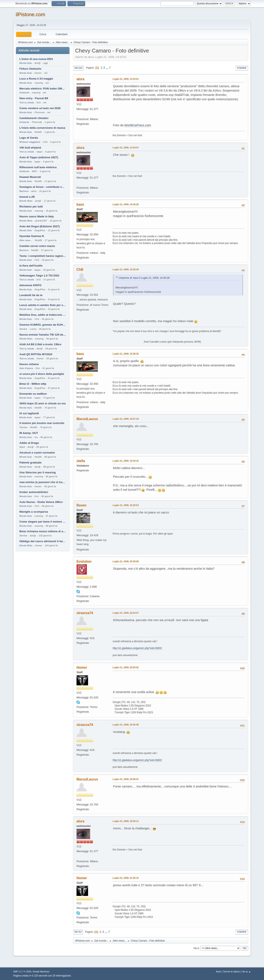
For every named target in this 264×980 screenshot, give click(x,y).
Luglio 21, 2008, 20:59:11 (126, 821)
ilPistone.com (30, 14)
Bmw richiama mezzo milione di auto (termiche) (43, 531)
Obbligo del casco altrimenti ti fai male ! (43, 541)
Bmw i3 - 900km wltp (33, 384)
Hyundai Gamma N (32, 236)
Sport (22, 447)
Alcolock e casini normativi (37, 453)
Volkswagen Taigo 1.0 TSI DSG (39, 276)
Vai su (78, 932)
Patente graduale (30, 463)
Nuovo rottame (29, 364)
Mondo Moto (26, 201)
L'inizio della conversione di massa (42, 128)
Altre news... (26, 240)
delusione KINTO (30, 285)
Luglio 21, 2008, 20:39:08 (126, 561)
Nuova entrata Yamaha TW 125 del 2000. (43, 335)
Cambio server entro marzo (37, 246)
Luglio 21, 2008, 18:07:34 (126, 419)
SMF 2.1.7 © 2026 (22, 972)
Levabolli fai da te (31, 295)
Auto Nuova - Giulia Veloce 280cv (41, 502)
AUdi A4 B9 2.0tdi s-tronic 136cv (40, 344)
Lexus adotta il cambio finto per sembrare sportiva (43, 305)
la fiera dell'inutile (31, 266)
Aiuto (219, 972)
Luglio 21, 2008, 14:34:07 (126, 148)
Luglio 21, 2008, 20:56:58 (126, 725)
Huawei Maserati (30, 177)
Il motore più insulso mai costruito (42, 423)
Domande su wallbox (33, 394)
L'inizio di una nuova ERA (36, 59)
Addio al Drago (29, 443)
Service (23, 329)
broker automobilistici (34, 492)
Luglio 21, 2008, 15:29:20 (126, 269)
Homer (82, 667)
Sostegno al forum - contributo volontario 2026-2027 (43, 187)
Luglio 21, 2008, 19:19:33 (126, 461)
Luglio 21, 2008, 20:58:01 (126, 779)
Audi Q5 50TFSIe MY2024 (36, 354)
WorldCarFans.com (138, 125)
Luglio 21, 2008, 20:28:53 (126, 505)
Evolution (84, 561)
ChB (80, 270)
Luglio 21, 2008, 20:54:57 (126, 613)
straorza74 (85, 613)
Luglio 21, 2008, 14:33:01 (126, 79)
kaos (80, 204)
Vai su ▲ (246, 972)
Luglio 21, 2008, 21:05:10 (126, 878)
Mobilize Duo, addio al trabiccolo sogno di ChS (43, 315)
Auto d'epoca (26, 368)
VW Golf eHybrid (30, 148)
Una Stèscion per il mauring (38, 472)
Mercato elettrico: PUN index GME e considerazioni (43, 89)
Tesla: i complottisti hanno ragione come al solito (43, 256)
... (107, 68)
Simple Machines (41, 972)
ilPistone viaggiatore (30, 142)
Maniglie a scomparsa (34, 512)
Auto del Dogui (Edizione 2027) (40, 226)
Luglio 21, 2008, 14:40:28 (126, 204)
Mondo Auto (26, 63)
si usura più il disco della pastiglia (42, 374)
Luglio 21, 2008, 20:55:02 (126, 667)
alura (80, 79)
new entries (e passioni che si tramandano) (43, 482)
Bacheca (24, 191)
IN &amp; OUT (29, 433)
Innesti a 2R (27, 197)
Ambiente (24, 93)
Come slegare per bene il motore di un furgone (43, 522)
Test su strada (27, 102)
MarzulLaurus (87, 419)
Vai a (196, 948)
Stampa (242, 68)
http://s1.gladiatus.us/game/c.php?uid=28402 (137, 648)
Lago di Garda (29, 138)
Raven (81, 505)
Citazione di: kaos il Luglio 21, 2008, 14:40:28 (144, 278)
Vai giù (78, 68)
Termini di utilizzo (231, 972)
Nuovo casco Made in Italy (37, 216)
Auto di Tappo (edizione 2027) (39, 157)
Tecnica (23, 427)
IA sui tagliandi (29, 413)
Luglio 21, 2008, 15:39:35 (126, 354)
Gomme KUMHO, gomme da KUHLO (43, 325)
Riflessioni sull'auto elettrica (38, 167)
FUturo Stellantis (30, 69)
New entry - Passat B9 (34, 98)
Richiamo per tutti (31, 207)
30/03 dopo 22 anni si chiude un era (42, 403)
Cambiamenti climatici (34, 118)
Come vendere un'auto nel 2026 (40, 108)
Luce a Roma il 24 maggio (36, 79)
